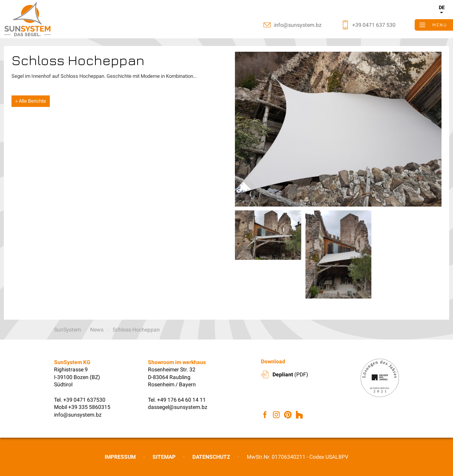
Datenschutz (211, 457)
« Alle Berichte (31, 101)
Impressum (120, 457)
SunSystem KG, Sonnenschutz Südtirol (46, 19)
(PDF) (290, 374)
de (442, 7)
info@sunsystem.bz (78, 415)
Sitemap (164, 457)
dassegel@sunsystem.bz (178, 407)
